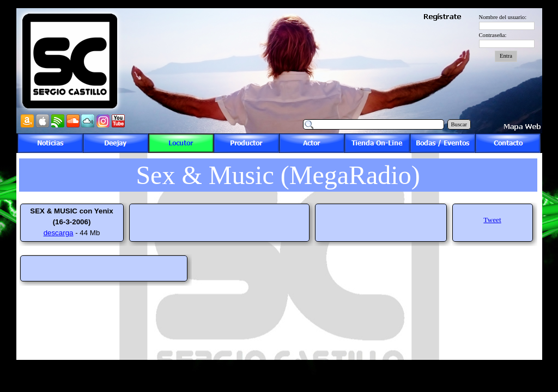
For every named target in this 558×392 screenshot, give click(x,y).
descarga (59, 233)
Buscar (459, 124)
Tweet (492, 220)
